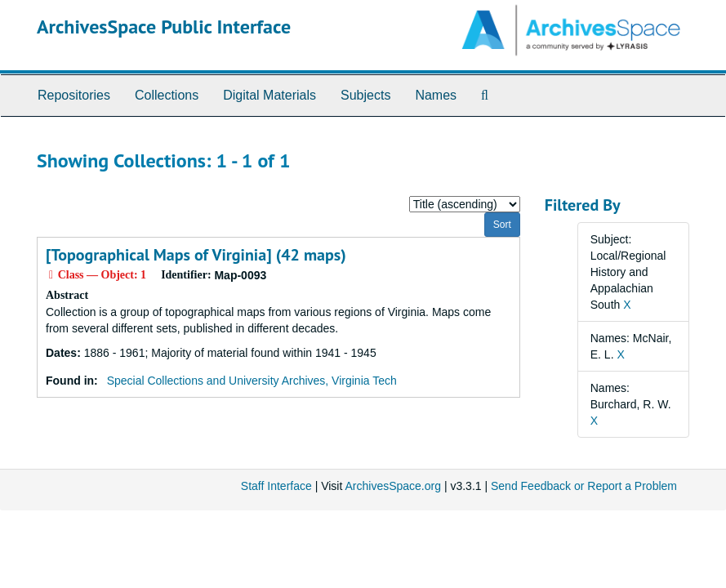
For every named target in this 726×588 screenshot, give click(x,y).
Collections (167, 95)
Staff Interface (276, 486)
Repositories (74, 95)
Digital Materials (269, 95)
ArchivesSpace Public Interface (164, 27)
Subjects (365, 95)
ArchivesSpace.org (393, 486)
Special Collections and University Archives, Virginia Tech (252, 381)
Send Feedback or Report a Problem (584, 486)
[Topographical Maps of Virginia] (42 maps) (196, 255)
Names (436, 95)
